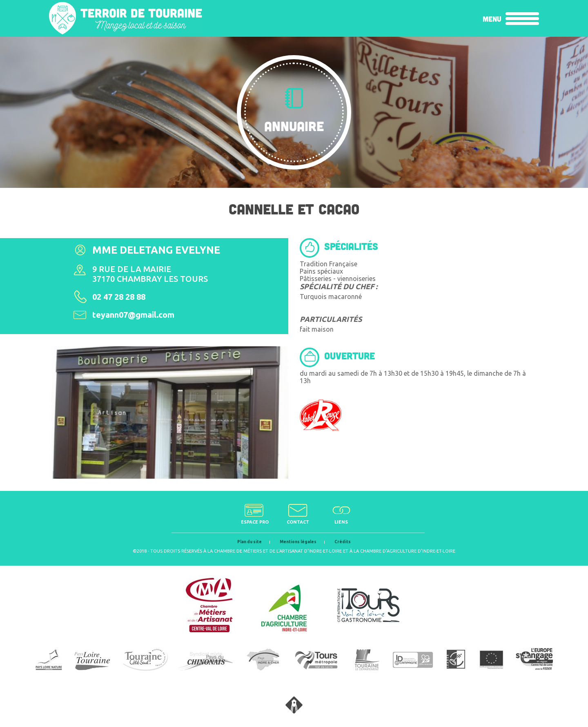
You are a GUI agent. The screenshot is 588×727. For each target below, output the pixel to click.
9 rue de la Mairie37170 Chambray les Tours (150, 274)
